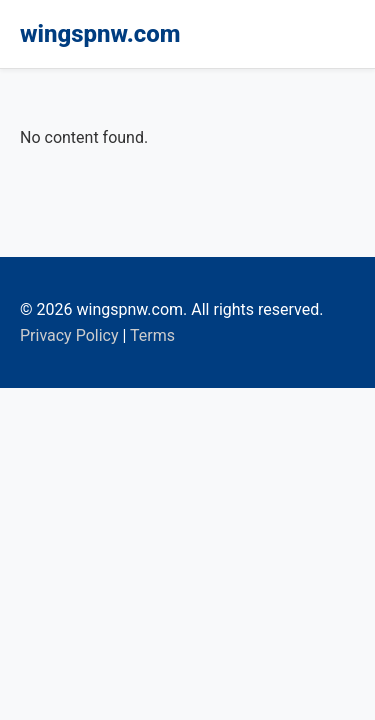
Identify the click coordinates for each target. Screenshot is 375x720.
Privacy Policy (69, 335)
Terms (152, 335)
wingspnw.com (100, 34)
